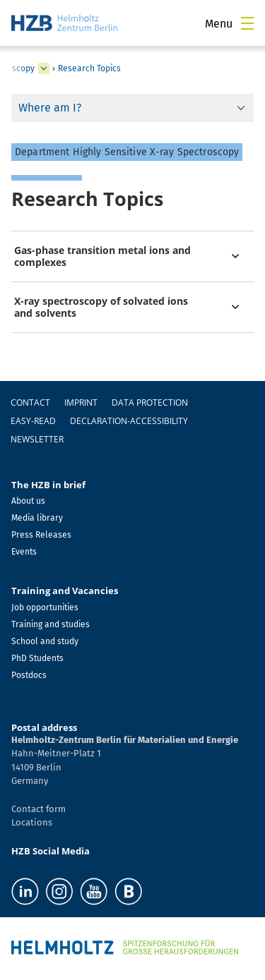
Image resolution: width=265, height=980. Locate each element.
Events (24, 552)
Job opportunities (45, 607)
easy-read (33, 421)
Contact (30, 403)
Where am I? (50, 108)
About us (28, 501)
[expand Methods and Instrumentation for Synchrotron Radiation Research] (44, 68)
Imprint (81, 403)
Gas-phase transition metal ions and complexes (102, 256)
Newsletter (37, 439)
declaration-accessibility (129, 421)
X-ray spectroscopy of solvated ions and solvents (101, 307)
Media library (37, 518)
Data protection (150, 403)
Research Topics (89, 68)
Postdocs (29, 675)
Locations (32, 822)
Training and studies (51, 624)
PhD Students (37, 658)
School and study (45, 641)
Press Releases (41, 535)
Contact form (39, 809)
